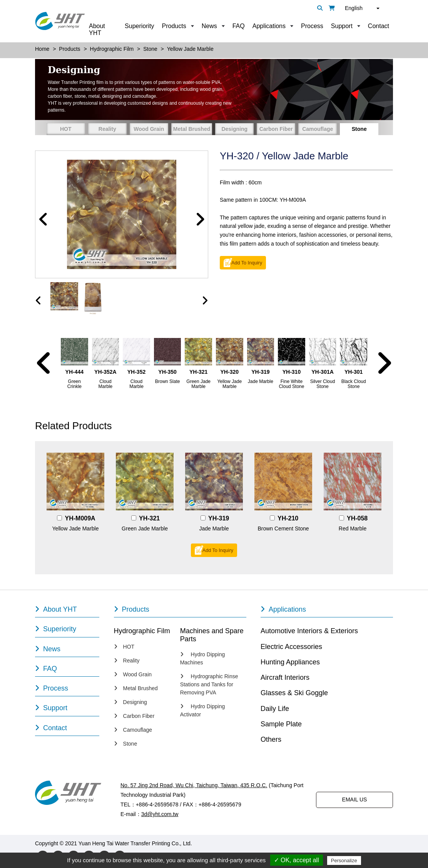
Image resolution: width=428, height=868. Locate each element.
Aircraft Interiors (285, 677)
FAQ (239, 26)
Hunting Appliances (290, 662)
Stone (359, 129)
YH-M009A (80, 518)
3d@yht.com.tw (160, 814)
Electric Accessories (291, 647)
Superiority (139, 26)
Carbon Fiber (276, 129)
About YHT (97, 29)
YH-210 (288, 518)
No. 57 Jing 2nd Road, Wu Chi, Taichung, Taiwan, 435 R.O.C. (194, 785)
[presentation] (38, 301)
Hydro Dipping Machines (203, 658)
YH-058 (357, 518)
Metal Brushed (192, 129)
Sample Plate (281, 724)
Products (174, 26)
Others (271, 739)
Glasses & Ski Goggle (294, 693)
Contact (379, 26)
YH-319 (219, 518)
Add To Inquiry (247, 263)
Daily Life (275, 709)
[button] (43, 220)
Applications (269, 26)
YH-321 (149, 518)
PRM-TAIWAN (263, 843)
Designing (234, 129)
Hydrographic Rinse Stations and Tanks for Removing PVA (209, 684)
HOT (66, 129)
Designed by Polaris (218, 843)
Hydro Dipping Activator (203, 710)
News (209, 26)
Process (312, 26)
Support (342, 26)
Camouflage (318, 129)
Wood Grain (149, 129)
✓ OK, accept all (297, 860)
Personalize (344, 860)
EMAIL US (355, 799)
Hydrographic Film (142, 631)
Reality (107, 129)
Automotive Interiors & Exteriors (309, 631)
